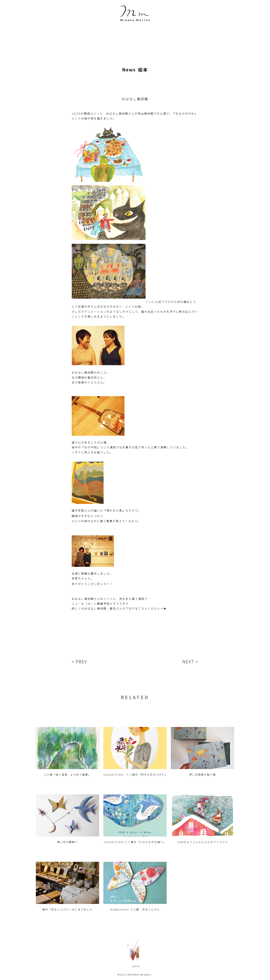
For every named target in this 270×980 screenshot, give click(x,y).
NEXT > (190, 662)
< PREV (79, 662)
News (129, 70)
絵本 (143, 70)
